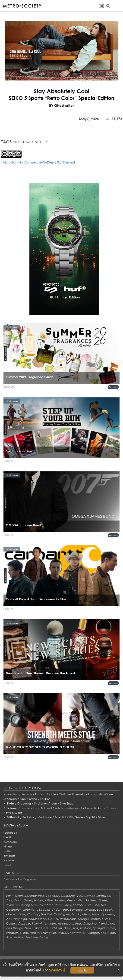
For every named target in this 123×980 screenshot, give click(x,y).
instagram (10, 842)
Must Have (22, 142)
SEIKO (40, 142)
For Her (45, 799)
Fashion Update (46, 794)
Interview (30, 910)
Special (44, 910)
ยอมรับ (82, 970)
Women (12, 905)
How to (25, 808)
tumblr (8, 865)
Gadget (93, 933)
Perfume (32, 937)
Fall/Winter (40, 923)
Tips (75, 928)
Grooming (24, 803)
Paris (22, 914)
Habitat (46, 914)
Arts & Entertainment (68, 808)
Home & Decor (95, 808)
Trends (103, 923)
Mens (86, 914)
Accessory (65, 923)
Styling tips (49, 933)
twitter (8, 851)
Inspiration (41, 803)
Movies (11, 914)
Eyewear (108, 914)
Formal (78, 905)
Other (28, 900)
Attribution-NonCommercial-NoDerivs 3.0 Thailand (39, 162)
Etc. (81, 900)
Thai (9, 900)
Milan (49, 900)
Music (76, 914)
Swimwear (104, 896)
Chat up (33, 914)
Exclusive (28, 817)
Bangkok (76, 910)
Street (102, 900)
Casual (53, 919)
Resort (72, 900)
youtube (9, 860)
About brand (28, 799)
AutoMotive (15, 937)
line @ (7, 837)
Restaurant (68, 919)
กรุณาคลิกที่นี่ (55, 970)
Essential (60, 817)
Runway (27, 794)
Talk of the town (50, 905)
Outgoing (68, 896)
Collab (11, 923)
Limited (90, 910)
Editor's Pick (37, 919)
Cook (18, 900)
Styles (106, 919)
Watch (63, 933)
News (29, 928)
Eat (8, 896)
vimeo (8, 846)
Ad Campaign (16, 919)
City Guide (76, 817)
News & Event (13, 813)
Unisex (38, 900)
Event (24, 933)
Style (10, 803)
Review (60, 900)
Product (113, 387)
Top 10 (91, 817)
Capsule (24, 923)
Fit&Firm (56, 928)
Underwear (60, 910)
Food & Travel (43, 808)
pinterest (9, 856)
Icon (54, 803)
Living (44, 937)
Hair (96, 905)
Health (34, 933)
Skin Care (41, 928)
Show (95, 914)
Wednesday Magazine (21, 879)
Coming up (62, 914)
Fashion (13, 794)
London (53, 896)
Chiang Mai (28, 905)
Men (53, 923)
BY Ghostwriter (61, 105)
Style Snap (67, 803)
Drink (67, 928)
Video (102, 817)
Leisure (12, 808)
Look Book (104, 910)
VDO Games (85, 896)
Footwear (108, 933)
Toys (111, 808)
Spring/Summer (89, 919)
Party (67, 905)
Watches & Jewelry (72, 794)
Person (17, 896)
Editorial (13, 817)
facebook (10, 833)
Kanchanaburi (35, 896)
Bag (78, 923)
